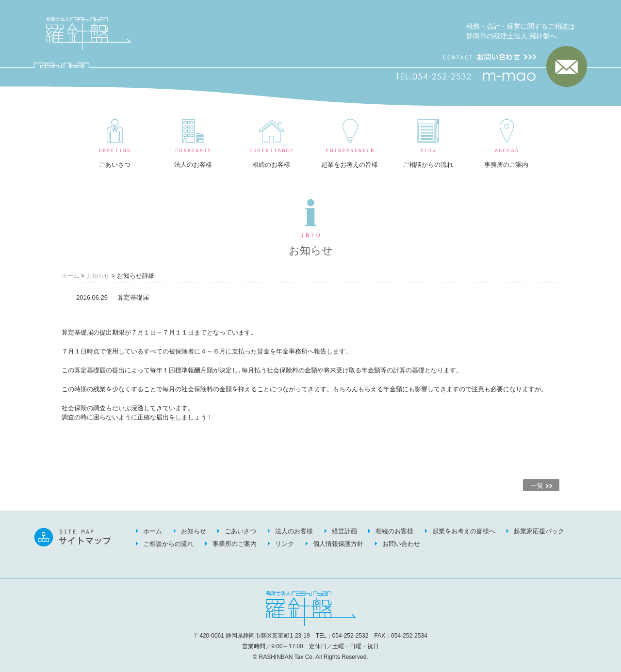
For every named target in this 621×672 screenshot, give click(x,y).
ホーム (70, 276)
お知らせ (98, 276)
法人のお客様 (193, 165)
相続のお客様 (271, 165)
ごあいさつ (115, 165)
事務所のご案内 (506, 165)
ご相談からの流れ (428, 165)
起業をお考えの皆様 (350, 165)
